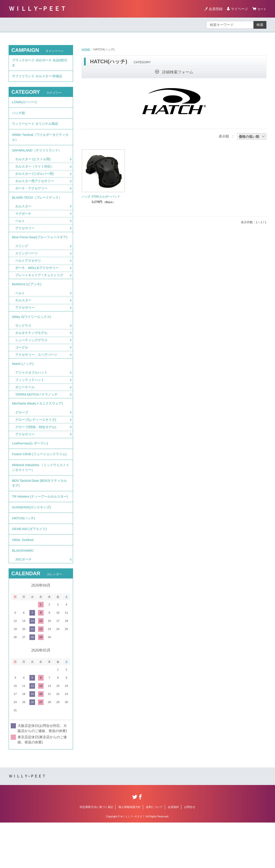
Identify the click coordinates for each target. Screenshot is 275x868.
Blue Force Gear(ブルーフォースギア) (39, 250)
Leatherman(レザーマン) (31, 469)
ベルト (20, 231)
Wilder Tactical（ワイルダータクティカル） (40, 143)
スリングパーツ (27, 270)
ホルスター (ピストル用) (34, 167)
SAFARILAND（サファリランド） (38, 157)
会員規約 (173, 852)
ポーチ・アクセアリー (32, 197)
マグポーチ (24, 223)
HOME (86, 49)
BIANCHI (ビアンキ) (27, 302)
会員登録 (214, 9)
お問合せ (190, 852)
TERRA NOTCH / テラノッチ (38, 417)
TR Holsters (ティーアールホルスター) (39, 534)
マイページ (238, 9)
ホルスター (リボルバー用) (36, 182)
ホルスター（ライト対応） (36, 174)
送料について (154, 852)
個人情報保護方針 (130, 852)
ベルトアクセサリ (29, 277)
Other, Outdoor (23, 583)
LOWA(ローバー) (25, 105)
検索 (260, 25)
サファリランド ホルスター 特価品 (39, 78)
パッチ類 (19, 117)
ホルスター (24, 216)
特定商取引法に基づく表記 (96, 852)
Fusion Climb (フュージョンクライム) (39, 483)
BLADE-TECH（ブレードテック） (38, 206)
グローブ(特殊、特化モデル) (37, 451)
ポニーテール (26, 410)
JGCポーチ (24, 605)
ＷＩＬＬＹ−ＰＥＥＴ (37, 9)
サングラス (24, 346)
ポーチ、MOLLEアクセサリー (38, 285)
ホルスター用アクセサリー (36, 189)
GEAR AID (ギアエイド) (30, 572)
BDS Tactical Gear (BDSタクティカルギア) (39, 517)
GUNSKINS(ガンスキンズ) (32, 548)
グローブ (22, 436)
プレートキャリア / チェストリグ (41, 292)
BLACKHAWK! (23, 595)
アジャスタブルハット (32, 395)
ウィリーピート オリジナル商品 (37, 128)
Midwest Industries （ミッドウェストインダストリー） (40, 500)
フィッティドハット (31, 402)
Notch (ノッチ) (23, 385)
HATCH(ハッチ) (24, 560)
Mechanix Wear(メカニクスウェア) (39, 427)
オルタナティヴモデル (32, 353)
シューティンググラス (32, 361)
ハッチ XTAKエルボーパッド (101, 196)
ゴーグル (22, 368)
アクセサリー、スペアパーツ (38, 376)
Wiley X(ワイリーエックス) (33, 336)
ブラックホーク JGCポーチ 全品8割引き (40, 63)
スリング (22, 262)
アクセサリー (26, 238)
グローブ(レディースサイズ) (37, 444)
